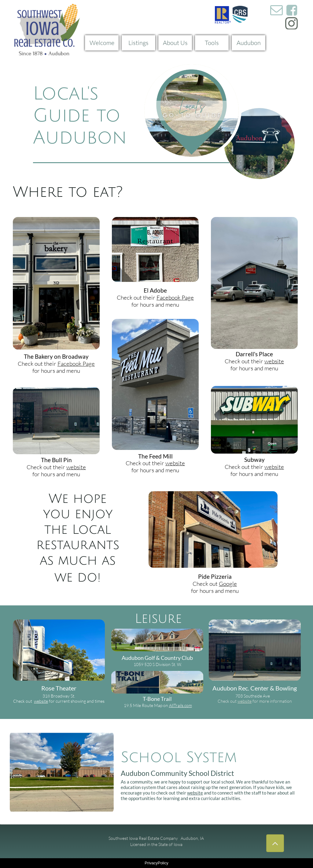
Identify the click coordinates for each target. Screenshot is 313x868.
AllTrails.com (180, 705)
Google (228, 584)
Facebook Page (175, 297)
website (76, 467)
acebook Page (78, 364)
